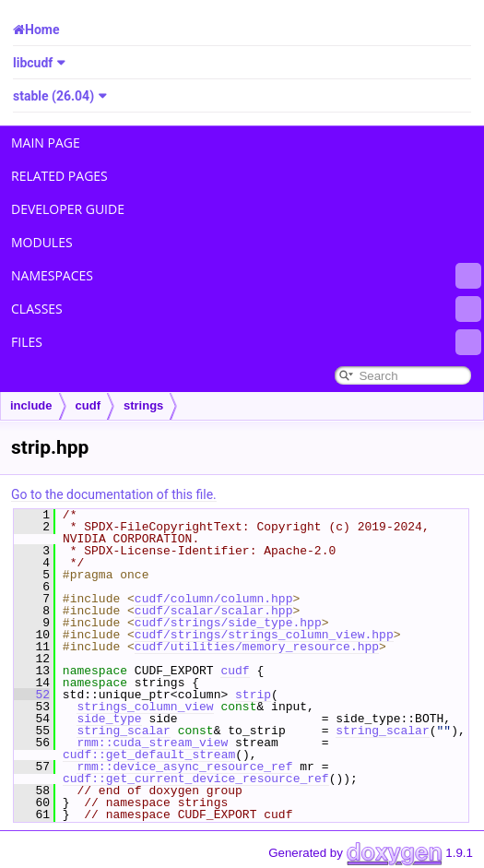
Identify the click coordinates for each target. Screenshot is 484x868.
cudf (88, 405)
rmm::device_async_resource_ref (184, 767)
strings (143, 405)
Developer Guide (68, 209)
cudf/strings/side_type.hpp (228, 623)
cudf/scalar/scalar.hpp (214, 611)
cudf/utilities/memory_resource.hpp (257, 647)
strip (253, 695)
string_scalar (123, 731)
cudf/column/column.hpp (214, 599)
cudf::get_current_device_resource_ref (196, 779)
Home (42, 30)
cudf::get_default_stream (149, 755)
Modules (42, 242)
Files (246, 342)
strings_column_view (145, 707)
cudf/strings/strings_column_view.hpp (264, 635)
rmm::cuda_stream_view (152, 743)
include (31, 405)
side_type (109, 719)
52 (32, 695)
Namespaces (246, 276)
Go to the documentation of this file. (114, 494)
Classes (246, 309)
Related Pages (59, 176)
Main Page (46, 143)
